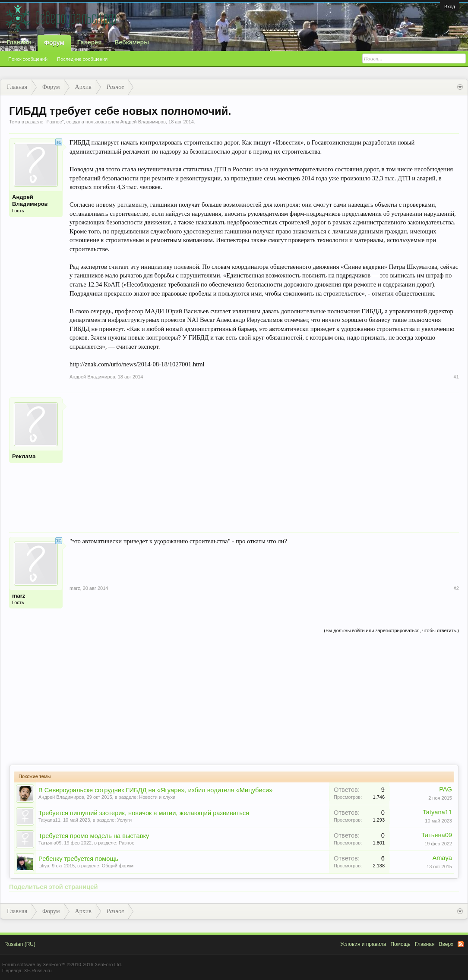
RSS (461, 944)
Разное (54, 122)
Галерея (90, 42)
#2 (456, 588)
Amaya (442, 858)
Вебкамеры (132, 42)
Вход (450, 6)
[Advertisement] (264, 458)
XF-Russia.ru (38, 971)
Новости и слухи (157, 797)
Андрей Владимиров (143, 122)
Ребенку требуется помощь (78, 859)
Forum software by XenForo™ (62, 964)
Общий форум (118, 866)
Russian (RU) (20, 944)
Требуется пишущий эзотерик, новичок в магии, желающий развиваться (144, 813)
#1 (456, 377)
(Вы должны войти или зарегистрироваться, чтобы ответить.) (391, 630)
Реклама (24, 456)
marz (19, 596)
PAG (446, 789)
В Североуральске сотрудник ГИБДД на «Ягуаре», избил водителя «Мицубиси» (155, 790)
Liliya (44, 866)
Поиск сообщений (28, 59)
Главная (19, 42)
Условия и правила (363, 944)
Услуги (124, 820)
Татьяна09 (50, 843)
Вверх (446, 944)
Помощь (400, 944)
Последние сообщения (82, 59)
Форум (54, 43)
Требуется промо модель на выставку (94, 836)
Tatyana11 (49, 820)
